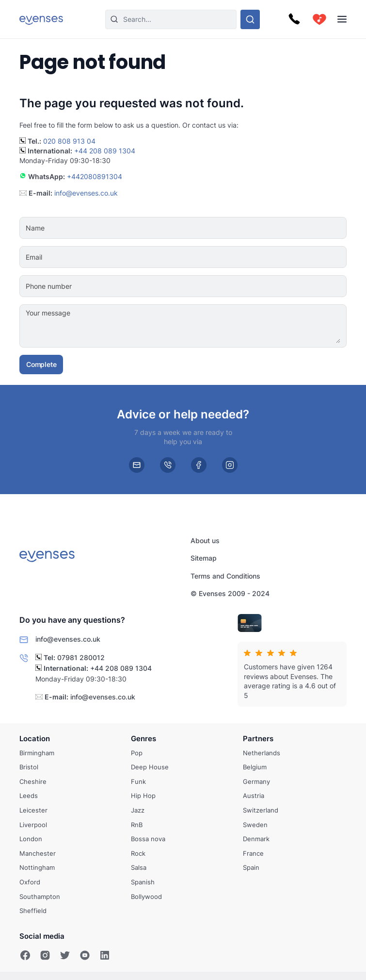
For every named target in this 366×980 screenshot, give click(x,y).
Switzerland (261, 810)
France (253, 853)
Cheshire (33, 781)
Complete (41, 364)
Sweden (255, 825)
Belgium (255, 767)
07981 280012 (81, 657)
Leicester (33, 810)
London (31, 839)
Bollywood (146, 897)
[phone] (168, 465)
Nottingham (37, 868)
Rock (138, 853)
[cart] (319, 19)
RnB (137, 825)
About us (205, 540)
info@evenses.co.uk (86, 193)
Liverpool (33, 825)
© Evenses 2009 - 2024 (230, 593)
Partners (258, 739)
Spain (251, 868)
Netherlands (262, 753)
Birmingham (37, 753)
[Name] (212, 228)
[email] (137, 465)
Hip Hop (143, 796)
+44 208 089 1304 (105, 151)
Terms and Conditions (225, 576)
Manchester (38, 853)
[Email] (212, 257)
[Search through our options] (250, 19)
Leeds (29, 796)
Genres (143, 739)
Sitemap (204, 558)
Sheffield (33, 911)
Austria (254, 796)
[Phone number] (212, 286)
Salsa (139, 868)
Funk (138, 781)
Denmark (256, 839)
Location (35, 739)
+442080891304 (95, 176)
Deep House (150, 767)
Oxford (30, 882)
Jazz (138, 810)
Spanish (143, 882)
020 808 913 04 (69, 141)
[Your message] (212, 326)
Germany (256, 781)
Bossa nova (148, 839)
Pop (137, 753)
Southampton (40, 897)
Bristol (29, 767)
